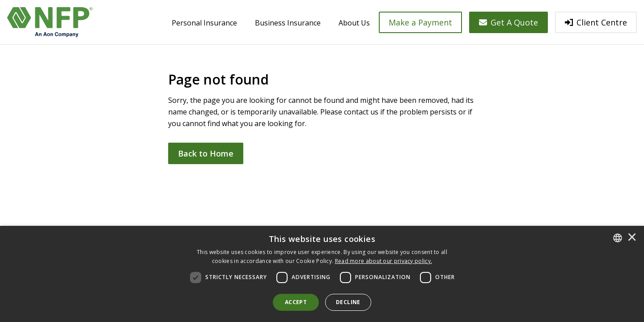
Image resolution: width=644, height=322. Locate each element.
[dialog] (322, 274)
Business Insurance (288, 23)
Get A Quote (508, 22)
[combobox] (618, 238)
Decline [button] (348, 302)
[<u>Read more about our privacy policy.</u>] (384, 261)
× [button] (632, 238)
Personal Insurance (204, 23)
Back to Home (206, 153)
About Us (354, 23)
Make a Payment (420, 22)
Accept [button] (296, 302)
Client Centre (596, 22)
